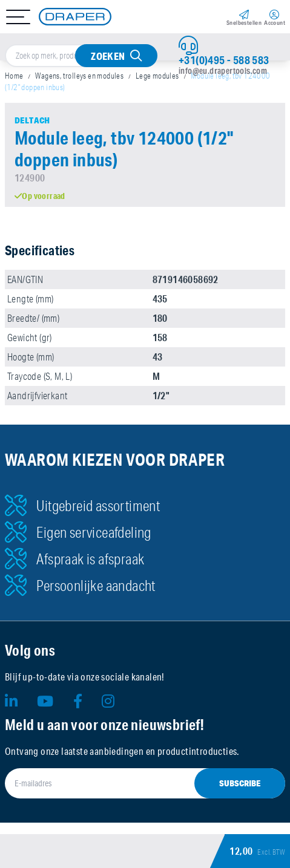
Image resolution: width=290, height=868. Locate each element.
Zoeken (108, 56)
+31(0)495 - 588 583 (224, 60)
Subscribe (240, 783)
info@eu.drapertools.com (223, 71)
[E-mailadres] (145, 783)
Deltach (32, 120)
